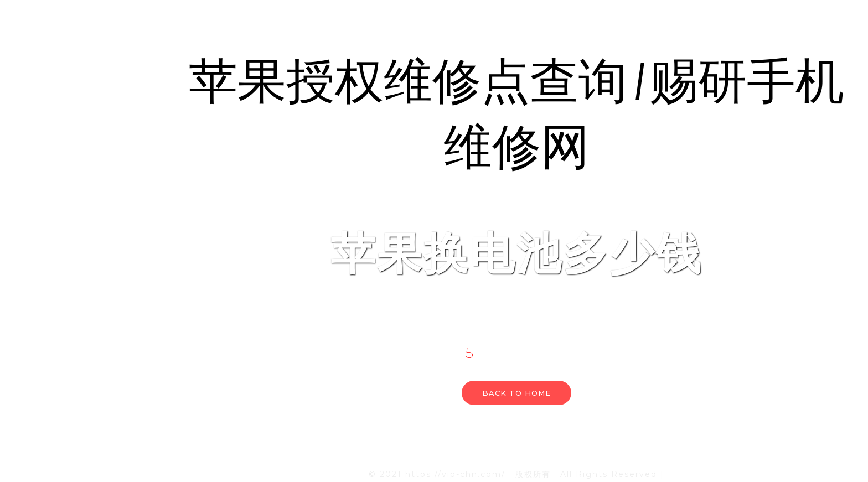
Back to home (516, 393)
